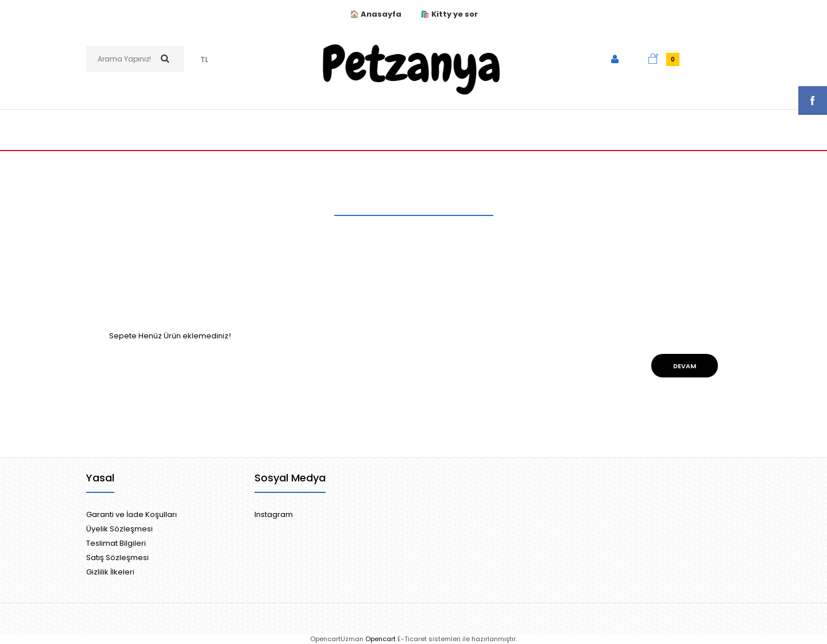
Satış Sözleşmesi (117, 558)
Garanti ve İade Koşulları (132, 514)
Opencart (380, 639)
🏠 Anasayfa (376, 14)
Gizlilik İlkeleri (110, 572)
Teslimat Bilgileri (116, 543)
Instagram (274, 514)
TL (204, 59)
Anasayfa (371, 237)
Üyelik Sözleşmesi (119, 529)
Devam (685, 366)
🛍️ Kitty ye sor (449, 14)
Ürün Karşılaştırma (435, 237)
